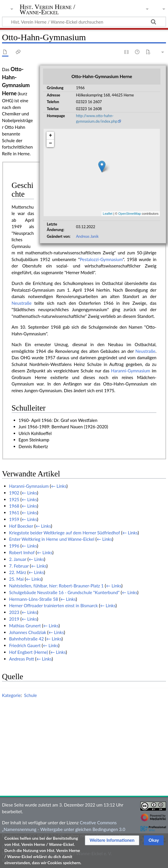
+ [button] (50, 135)
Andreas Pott (22, 659)
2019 (14, 619)
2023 (14, 612)
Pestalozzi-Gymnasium (101, 259)
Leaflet (108, 214)
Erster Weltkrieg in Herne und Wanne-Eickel (52, 539)
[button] (112, 840)
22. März (18, 572)
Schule (31, 695)
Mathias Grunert (25, 626)
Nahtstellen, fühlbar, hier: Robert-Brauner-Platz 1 (56, 586)
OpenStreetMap (130, 214)
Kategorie (11, 695)
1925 (14, 499)
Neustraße (22, 303)
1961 (14, 513)
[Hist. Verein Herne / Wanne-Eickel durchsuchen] (84, 22)
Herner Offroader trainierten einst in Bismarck (53, 605)
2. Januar (18, 559)
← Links (59, 486)
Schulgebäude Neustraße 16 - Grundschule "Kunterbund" (64, 592)
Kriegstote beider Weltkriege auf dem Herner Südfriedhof (65, 533)
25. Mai (16, 579)
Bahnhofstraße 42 (26, 639)
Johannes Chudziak (28, 632)
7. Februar (19, 566)
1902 (14, 493)
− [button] (50, 143)
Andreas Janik (87, 236)
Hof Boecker (21, 526)
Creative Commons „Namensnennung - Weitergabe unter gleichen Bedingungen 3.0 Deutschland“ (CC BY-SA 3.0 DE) (64, 829)
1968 (14, 506)
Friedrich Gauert (25, 645)
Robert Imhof (22, 552)
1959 (14, 519)
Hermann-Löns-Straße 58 (34, 599)
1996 (14, 546)
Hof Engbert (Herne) (28, 652)
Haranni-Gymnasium (131, 371)
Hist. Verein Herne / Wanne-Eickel (48, 10)
